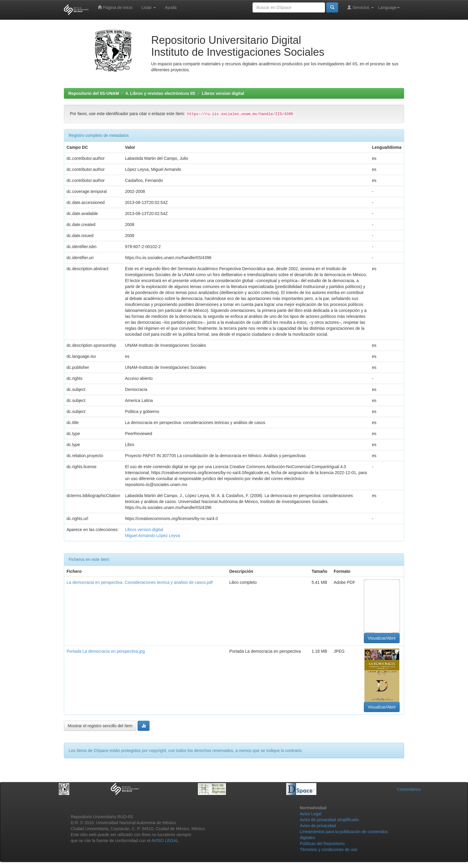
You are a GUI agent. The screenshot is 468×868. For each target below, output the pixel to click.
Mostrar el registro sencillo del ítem (100, 726)
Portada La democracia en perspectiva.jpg (106, 651)
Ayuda (171, 7)
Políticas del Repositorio (322, 844)
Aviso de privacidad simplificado (329, 820)
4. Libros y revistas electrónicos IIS (160, 93)
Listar (149, 7)
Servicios (360, 7)
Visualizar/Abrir (382, 638)
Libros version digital (223, 93)
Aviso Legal (310, 814)
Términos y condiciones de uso (328, 850)
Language (389, 7)
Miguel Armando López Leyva (153, 536)
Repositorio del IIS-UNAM (94, 93)
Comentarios (409, 789)
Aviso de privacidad (318, 826)
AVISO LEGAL (165, 841)
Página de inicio (115, 7)
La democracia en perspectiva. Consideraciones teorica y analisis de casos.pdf (140, 582)
